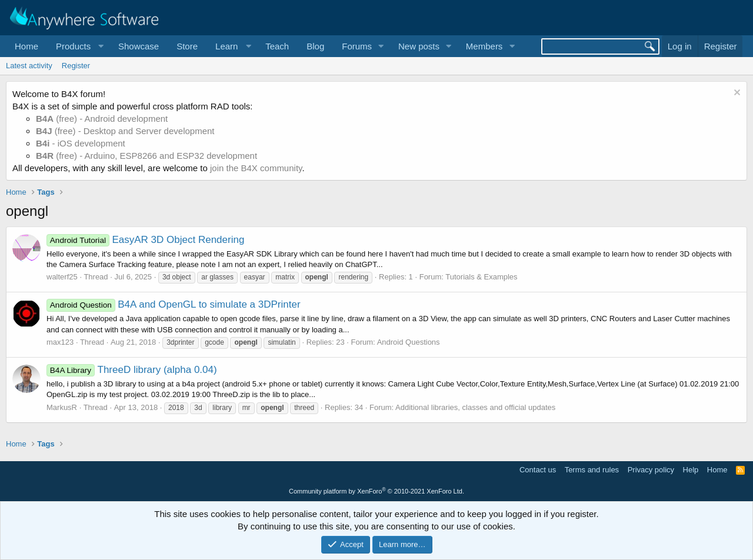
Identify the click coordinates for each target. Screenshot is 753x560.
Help (691, 470)
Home (26, 46)
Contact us (538, 470)
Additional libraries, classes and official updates (475, 407)
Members (484, 46)
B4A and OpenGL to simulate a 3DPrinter (174, 304)
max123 (60, 342)
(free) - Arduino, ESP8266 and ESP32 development (146, 156)
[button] (78, 46)
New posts (419, 46)
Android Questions (409, 342)
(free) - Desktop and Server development (125, 131)
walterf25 (62, 277)
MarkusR (62, 407)
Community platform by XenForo (376, 491)
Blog (315, 46)
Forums (357, 46)
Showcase (139, 46)
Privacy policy (651, 470)
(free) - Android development (102, 119)
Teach (277, 46)
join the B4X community (256, 168)
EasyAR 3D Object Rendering (145, 240)
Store (187, 46)
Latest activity (29, 66)
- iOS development (81, 143)
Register (76, 66)
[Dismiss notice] (736, 94)
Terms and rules (592, 470)
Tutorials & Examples (481, 277)
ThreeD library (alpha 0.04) (132, 370)
